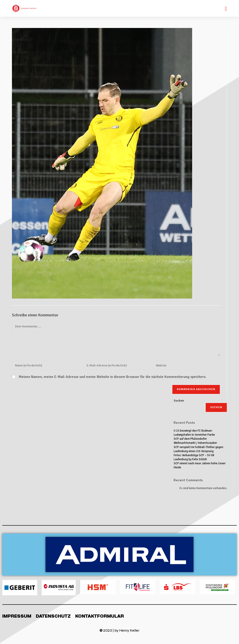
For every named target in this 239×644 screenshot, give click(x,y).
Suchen (179, 401)
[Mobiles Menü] (226, 8)
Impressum (17, 616)
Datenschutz (53, 616)
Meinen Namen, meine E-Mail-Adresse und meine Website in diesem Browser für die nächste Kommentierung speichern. (113, 377)
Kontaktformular (100, 616)
